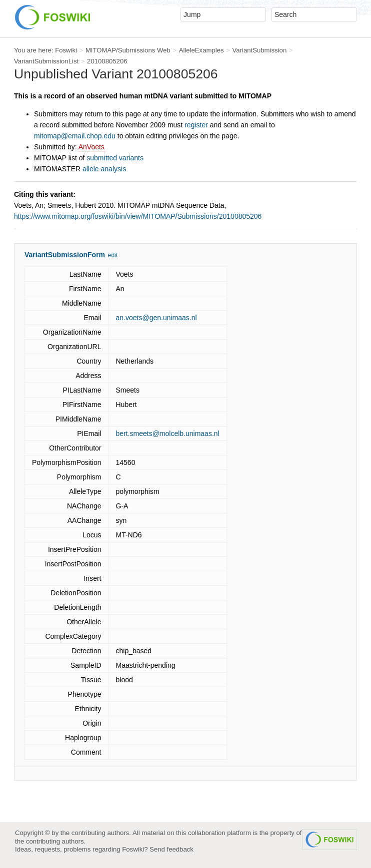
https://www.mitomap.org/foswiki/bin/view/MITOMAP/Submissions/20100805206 (138, 216)
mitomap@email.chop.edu (75, 136)
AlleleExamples (201, 50)
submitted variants (115, 158)
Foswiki (66, 50)
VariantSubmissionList (46, 61)
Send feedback (171, 849)
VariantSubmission (259, 50)
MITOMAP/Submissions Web (128, 50)
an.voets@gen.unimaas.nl (156, 318)
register (196, 125)
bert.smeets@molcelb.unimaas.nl (168, 434)
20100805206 (107, 61)
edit (113, 255)
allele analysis (104, 169)
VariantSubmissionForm (65, 255)
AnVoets (91, 147)
